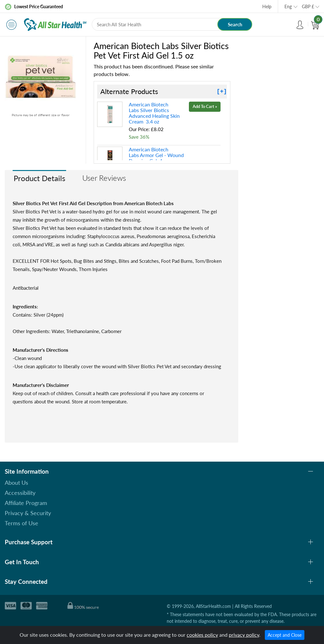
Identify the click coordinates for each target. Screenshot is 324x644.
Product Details (39, 178)
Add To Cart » (205, 106)
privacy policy (244, 635)
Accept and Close (285, 635)
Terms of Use (22, 523)
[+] (222, 92)
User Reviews (104, 178)
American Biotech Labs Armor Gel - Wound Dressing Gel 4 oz (156, 155)
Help (267, 6)
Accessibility (20, 493)
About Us (16, 483)
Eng (288, 6)
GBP (308, 6)
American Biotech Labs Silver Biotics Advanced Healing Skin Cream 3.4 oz (154, 113)
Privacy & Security (28, 513)
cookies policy (202, 635)
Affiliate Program (26, 503)
